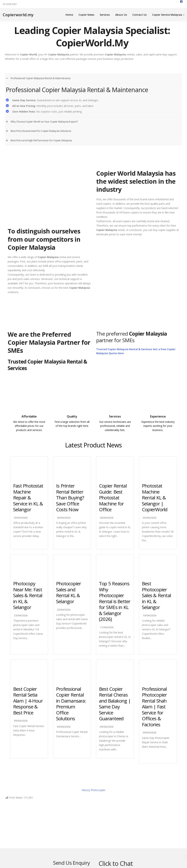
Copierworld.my (18, 15)
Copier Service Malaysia (167, 15)
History (93, 790)
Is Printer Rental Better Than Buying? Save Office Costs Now (70, 498)
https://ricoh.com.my (72, 434)
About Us (121, 15)
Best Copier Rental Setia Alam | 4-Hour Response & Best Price (28, 701)
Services (105, 15)
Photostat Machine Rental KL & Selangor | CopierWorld (155, 498)
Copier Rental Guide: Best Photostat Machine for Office (113, 498)
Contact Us (140, 15)
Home (69, 15)
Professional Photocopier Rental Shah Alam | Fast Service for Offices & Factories (154, 707)
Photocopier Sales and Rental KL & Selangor (68, 592)
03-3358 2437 (10, 4)
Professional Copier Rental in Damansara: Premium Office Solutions (71, 704)
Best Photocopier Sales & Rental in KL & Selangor (156, 595)
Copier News (86, 15)
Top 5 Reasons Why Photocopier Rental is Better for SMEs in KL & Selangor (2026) (115, 601)
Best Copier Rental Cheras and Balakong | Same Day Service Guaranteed (115, 704)
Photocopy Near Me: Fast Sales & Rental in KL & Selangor (28, 595)
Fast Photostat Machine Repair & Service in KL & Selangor (28, 498)
